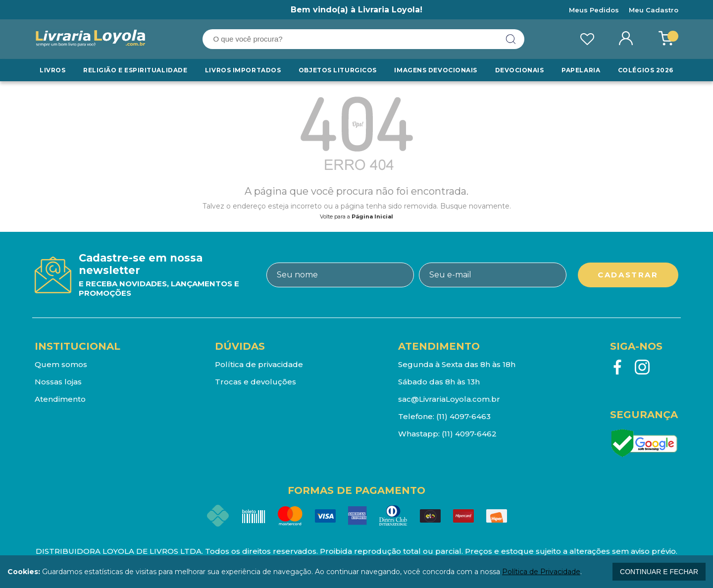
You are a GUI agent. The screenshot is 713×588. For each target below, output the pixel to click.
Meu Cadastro (654, 10)
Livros (53, 70)
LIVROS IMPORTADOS (243, 70)
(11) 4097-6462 (469, 434)
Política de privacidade (259, 364)
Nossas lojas (58, 382)
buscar (511, 39)
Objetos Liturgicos (338, 70)
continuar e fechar (659, 572)
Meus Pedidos (594, 10)
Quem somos (61, 364)
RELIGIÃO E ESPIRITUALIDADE (135, 70)
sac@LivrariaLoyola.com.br (449, 399)
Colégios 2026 (645, 70)
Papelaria (581, 70)
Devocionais (520, 70)
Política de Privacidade (541, 572)
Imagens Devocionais (436, 70)
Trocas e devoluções (255, 382)
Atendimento (60, 399)
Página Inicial (372, 216)
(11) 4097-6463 (463, 416)
